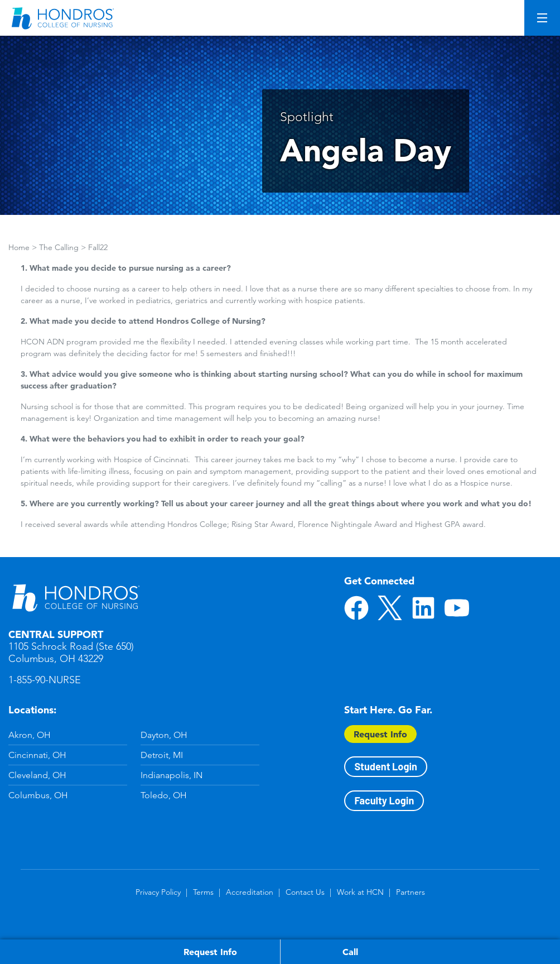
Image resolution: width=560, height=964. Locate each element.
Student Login (385, 766)
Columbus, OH (38, 795)
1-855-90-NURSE (45, 680)
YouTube (457, 608)
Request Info (380, 734)
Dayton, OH (164, 735)
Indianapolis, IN (172, 775)
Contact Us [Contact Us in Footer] (305, 892)
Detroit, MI (162, 755)
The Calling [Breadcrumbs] (59, 247)
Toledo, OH (164, 795)
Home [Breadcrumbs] (19, 247)
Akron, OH (30, 735)
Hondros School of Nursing (75, 597)
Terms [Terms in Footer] (203, 892)
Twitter (390, 608)
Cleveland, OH (37, 775)
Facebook (356, 608)
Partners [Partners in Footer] (411, 892)
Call (350, 952)
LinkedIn (423, 608)
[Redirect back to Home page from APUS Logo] (64, 18)
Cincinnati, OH (37, 755)
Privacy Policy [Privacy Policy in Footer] (158, 892)
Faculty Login (384, 800)
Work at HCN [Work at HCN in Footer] (360, 892)
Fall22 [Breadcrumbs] (98, 247)
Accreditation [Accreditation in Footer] (250, 892)
